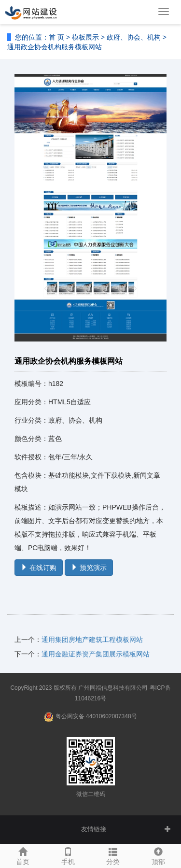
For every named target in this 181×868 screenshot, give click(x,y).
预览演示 (89, 568)
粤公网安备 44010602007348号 (96, 716)
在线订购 (39, 568)
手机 (68, 855)
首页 (23, 855)
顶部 (158, 855)
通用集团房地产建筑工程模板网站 (92, 640)
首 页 (56, 37)
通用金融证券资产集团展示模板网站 (96, 654)
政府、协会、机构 (134, 37)
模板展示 (85, 37)
